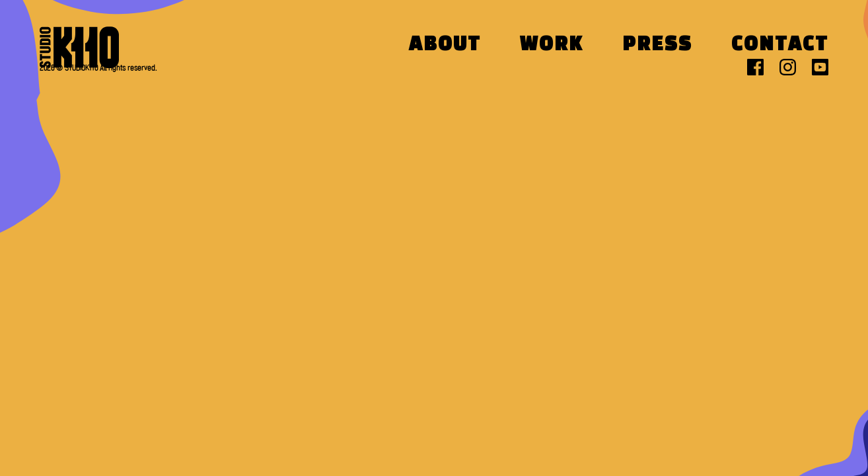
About (445, 45)
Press (657, 45)
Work (552, 45)
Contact (780, 45)
